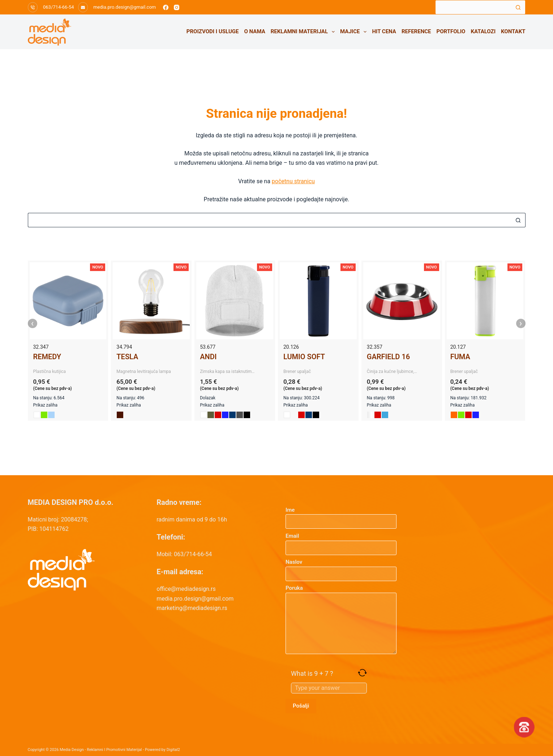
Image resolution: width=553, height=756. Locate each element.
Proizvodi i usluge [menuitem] (213, 31)
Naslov (341, 568)
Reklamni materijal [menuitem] (304, 32)
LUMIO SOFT (304, 357)
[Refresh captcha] (362, 673)
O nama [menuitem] (255, 31)
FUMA (460, 357)
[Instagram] (177, 7)
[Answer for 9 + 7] (329, 688)
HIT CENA (384, 31)
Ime (341, 516)
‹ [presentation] (33, 323)
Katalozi (483, 31)
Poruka (341, 619)
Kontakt (513, 31)
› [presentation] (521, 323)
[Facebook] (166, 7)
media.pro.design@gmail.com (125, 7)
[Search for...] (473, 7)
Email (341, 542)
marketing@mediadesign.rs (192, 608)
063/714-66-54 (59, 7)
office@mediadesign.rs (186, 589)
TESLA (127, 357)
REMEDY (47, 357)
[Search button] (518, 7)
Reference (416, 31)
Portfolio (451, 31)
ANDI (208, 357)
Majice (355, 32)
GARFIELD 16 (388, 357)
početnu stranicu (293, 181)
